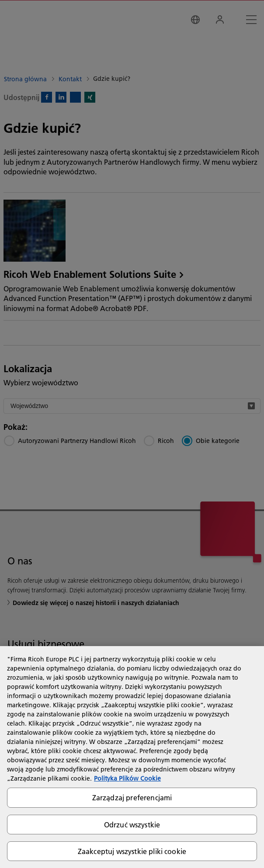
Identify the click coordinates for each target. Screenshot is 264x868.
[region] (132, 757)
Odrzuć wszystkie (132, 825)
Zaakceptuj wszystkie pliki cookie (132, 851)
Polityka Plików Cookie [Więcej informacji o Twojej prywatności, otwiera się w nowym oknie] (127, 778)
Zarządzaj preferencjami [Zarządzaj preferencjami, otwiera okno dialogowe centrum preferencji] (132, 797)
